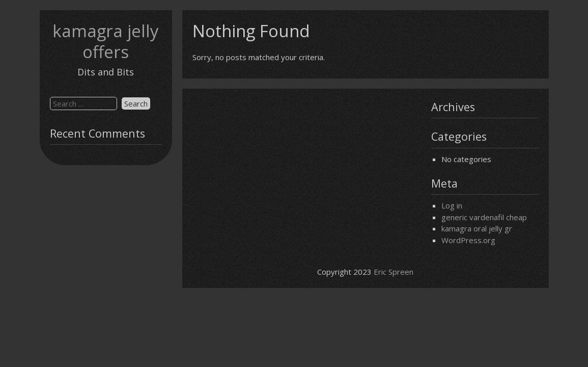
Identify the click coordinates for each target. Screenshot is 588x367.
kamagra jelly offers (106, 41)
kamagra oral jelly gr (477, 228)
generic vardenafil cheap (484, 217)
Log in (452, 205)
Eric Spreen (394, 272)
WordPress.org (468, 240)
